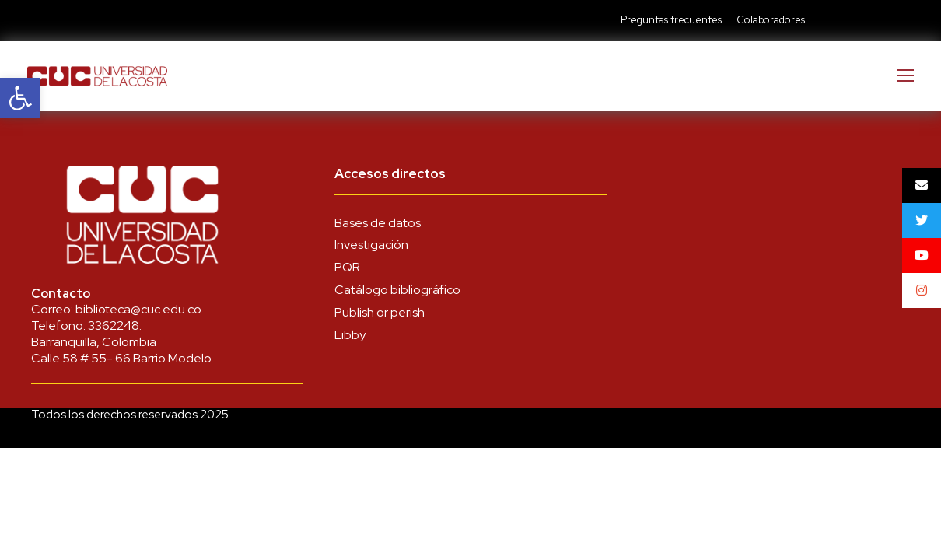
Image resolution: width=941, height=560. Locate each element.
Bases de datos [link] (378, 223)
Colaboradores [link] (771, 20)
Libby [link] (350, 335)
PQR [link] (347, 267)
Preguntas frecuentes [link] (671, 20)
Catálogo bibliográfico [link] (397, 290)
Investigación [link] (371, 245)
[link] (20, 98)
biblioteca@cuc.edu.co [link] (138, 309)
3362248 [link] (114, 325)
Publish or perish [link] (380, 312)
